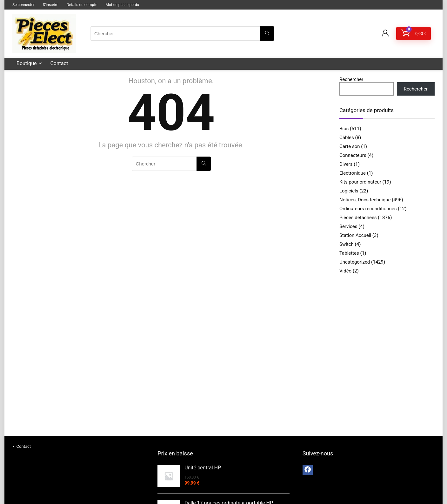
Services (348, 226)
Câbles (347, 138)
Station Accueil (355, 235)
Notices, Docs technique (365, 200)
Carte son (350, 146)
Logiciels (349, 191)
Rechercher (351, 79)
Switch (347, 244)
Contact (59, 63)
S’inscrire (51, 5)
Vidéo (345, 271)
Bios (344, 129)
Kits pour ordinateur (360, 182)
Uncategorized (355, 262)
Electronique (353, 173)
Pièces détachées (358, 218)
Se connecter (23, 5)
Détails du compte (82, 5)
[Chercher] (267, 34)
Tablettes (349, 253)
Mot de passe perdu (122, 5)
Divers (346, 164)
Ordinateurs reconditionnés (368, 209)
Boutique (27, 63)
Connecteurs (353, 155)
